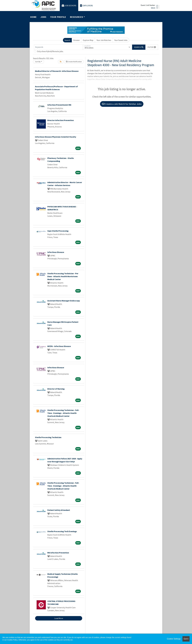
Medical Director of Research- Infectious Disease (57, 71)
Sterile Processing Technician (48, 437)
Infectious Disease (56, 252)
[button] (152, 47)
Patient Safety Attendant (59, 510)
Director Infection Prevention (61, 120)
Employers (86, 6)
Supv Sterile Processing (58, 231)
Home (33, 17)
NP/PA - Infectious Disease (59, 346)
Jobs (43, 17)
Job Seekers (69, 6)
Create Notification (74, 62)
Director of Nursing (56, 389)
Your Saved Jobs (121, 40)
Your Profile (58, 17)
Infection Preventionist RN (59, 105)
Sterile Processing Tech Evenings (62, 531)
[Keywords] (59, 47)
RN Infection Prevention (58, 553)
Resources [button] (77, 17)
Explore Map (88, 40)
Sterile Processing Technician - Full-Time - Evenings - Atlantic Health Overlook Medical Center (63, 413)
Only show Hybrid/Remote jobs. (50, 51)
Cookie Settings (174, 639)
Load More (59, 618)
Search (67, 40)
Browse (76, 40)
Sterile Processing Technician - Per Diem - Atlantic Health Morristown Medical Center (63, 276)
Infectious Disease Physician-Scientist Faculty (56, 137)
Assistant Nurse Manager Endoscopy (64, 301)
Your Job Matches (104, 40)
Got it (186, 639)
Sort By (38, 62)
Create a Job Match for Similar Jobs (122, 104)
